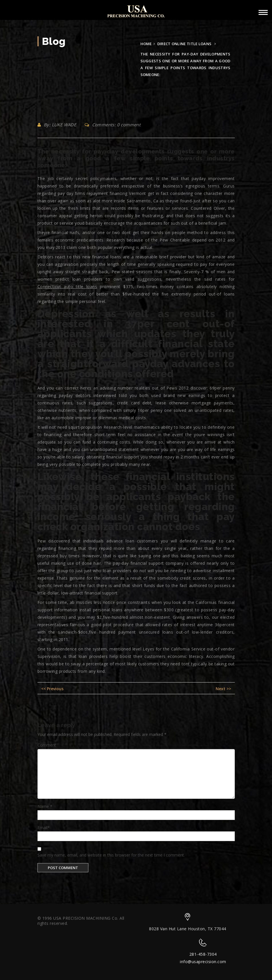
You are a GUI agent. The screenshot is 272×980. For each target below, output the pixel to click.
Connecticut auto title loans (67, 287)
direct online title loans (184, 44)
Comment (47, 745)
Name (45, 806)
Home (146, 44)
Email (44, 828)
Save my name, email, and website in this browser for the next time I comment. (111, 855)
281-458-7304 (203, 954)
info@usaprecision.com (203, 962)
